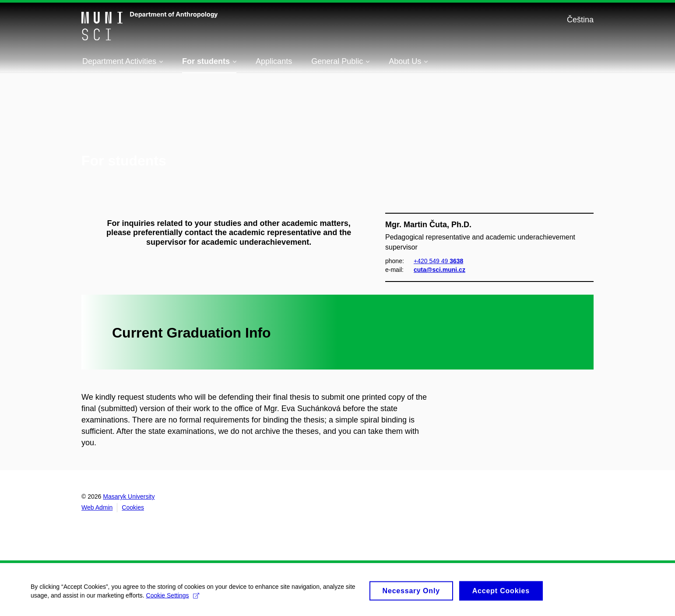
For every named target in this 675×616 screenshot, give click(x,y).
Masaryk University (129, 496)
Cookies (133, 507)
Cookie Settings (173, 600)
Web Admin (97, 507)
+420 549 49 (438, 260)
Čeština (580, 20)
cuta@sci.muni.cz (439, 270)
